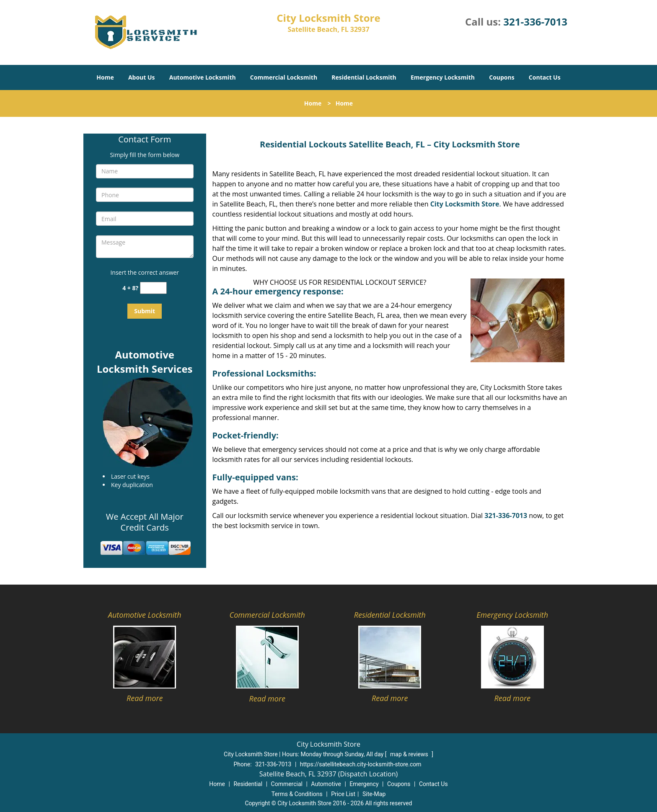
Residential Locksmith (364, 77)
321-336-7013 (535, 22)
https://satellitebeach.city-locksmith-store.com (361, 764)
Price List (343, 794)
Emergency (364, 784)
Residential (248, 784)
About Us (142, 77)
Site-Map (374, 794)
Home (105, 77)
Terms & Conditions (297, 794)
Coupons (502, 77)
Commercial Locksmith (284, 77)
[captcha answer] (153, 288)
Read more (145, 698)
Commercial (287, 784)
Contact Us (545, 77)
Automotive (326, 784)
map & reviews (410, 754)
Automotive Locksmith (203, 77)
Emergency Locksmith (443, 77)
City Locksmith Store (465, 204)
